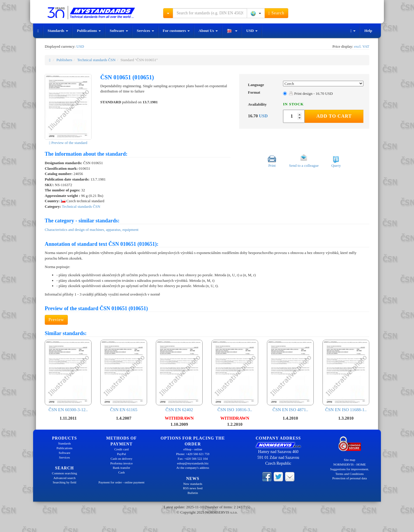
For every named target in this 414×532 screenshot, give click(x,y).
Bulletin (193, 493)
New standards (193, 484)
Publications (89, 31)
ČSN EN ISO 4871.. (290, 376)
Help (368, 31)
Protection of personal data (349, 478)
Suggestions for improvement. (350, 469)
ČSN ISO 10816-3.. (235, 376)
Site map (350, 460)
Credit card (121, 449)
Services (145, 31)
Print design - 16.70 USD (311, 93)
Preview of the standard (68, 143)
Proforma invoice (121, 463)
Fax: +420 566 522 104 (193, 459)
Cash (122, 472)
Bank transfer (122, 468)
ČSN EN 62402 (179, 376)
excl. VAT (362, 46)
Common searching (65, 473)
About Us (208, 31)
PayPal (121, 454)
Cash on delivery (121, 459)
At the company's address (193, 468)
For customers (176, 31)
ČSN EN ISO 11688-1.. (346, 376)
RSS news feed (193, 488)
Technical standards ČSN (96, 60)
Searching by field (64, 482)
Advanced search (64, 478)
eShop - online (193, 449)
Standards (58, 31)
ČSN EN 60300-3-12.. (68, 376)
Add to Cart (334, 116)
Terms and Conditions (350, 474)
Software (119, 31)
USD (252, 31)
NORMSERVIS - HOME (350, 464)
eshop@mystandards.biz (193, 463)
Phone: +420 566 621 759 (193, 454)
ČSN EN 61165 (124, 376)
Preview (56, 320)
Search (276, 13)
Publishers (64, 60)
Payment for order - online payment (121, 482)
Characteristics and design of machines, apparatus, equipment (92, 230)
